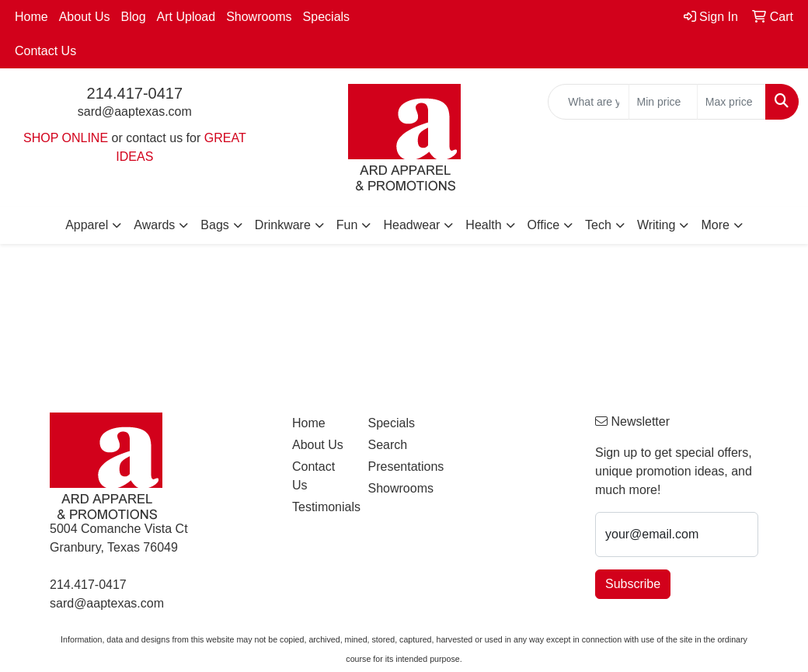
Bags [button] (214, 225)
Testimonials (321, 507)
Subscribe (633, 584)
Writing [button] (656, 225)
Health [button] (483, 225)
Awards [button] (154, 225)
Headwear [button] (411, 225)
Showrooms (259, 17)
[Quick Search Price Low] (663, 102)
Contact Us (45, 51)
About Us (85, 17)
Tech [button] (598, 225)
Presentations (396, 467)
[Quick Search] (588, 102)
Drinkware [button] (283, 225)
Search (387, 445)
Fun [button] (347, 225)
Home (31, 17)
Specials (326, 17)
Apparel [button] (87, 225)
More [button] (715, 225)
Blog (134, 17)
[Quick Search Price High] (731, 102)
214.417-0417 (135, 93)
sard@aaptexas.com (135, 111)
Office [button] (544, 225)
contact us (154, 138)
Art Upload (186, 17)
